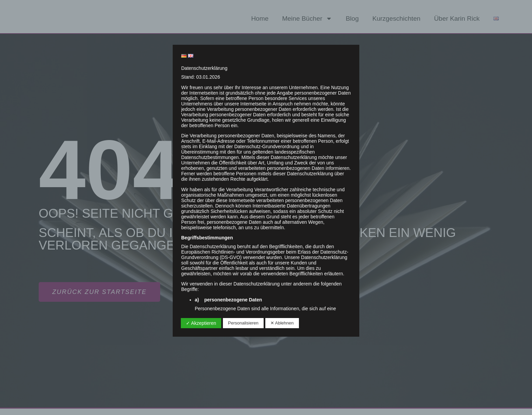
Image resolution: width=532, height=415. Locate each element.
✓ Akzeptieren (201, 323)
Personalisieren (243, 323)
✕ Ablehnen (282, 323)
